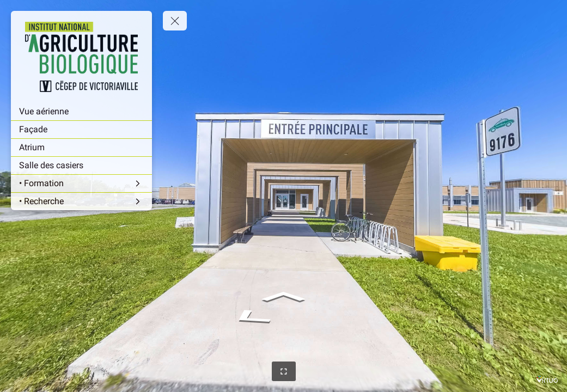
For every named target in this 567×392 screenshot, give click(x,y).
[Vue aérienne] (81, 112)
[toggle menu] (175, 21)
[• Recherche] (81, 201)
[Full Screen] (284, 371)
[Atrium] (81, 148)
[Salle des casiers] (81, 166)
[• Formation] (81, 183)
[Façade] (81, 130)
